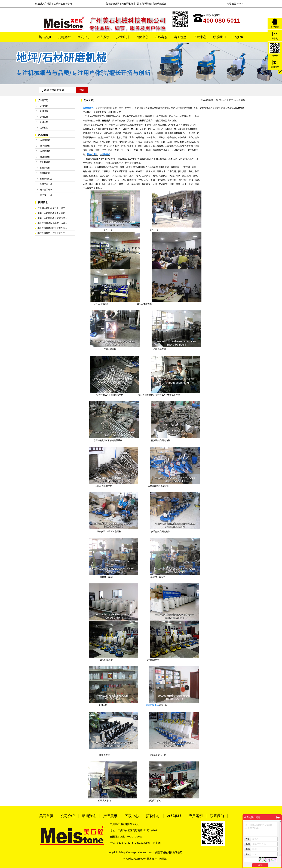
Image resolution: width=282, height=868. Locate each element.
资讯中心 (84, 37)
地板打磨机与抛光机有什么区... (52, 223)
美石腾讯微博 (128, 4)
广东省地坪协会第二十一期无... (52, 208)
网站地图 (231, 4)
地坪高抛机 (45, 151)
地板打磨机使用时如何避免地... (52, 228)
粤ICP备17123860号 (134, 859)
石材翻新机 (45, 173)
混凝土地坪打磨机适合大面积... (52, 213)
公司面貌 (44, 122)
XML (244, 4)
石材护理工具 (46, 184)
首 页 (218, 100)
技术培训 (122, 37)
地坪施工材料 (46, 190)
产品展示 (103, 37)
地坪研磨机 (45, 140)
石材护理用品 (46, 179)
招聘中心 (142, 37)
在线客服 (161, 37)
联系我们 (219, 37)
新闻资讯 (89, 816)
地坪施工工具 (46, 195)
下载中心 (200, 37)
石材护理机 (45, 168)
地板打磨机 (45, 157)
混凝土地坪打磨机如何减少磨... (52, 218)
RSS (239, 4)
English (238, 37)
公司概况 (229, 100)
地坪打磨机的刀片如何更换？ (51, 233)
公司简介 (44, 106)
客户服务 (181, 37)
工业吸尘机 (45, 162)
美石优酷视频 (160, 4)
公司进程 (44, 111)
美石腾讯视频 (144, 4)
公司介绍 (64, 37)
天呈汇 (163, 859)
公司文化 (44, 117)
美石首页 (45, 37)
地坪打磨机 (45, 146)
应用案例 (196, 816)
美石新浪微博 (113, 4)
